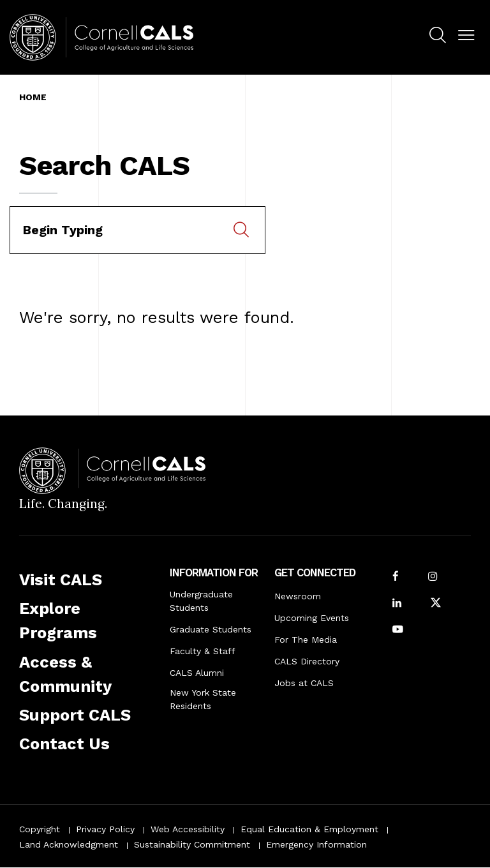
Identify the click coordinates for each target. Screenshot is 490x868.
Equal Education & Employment (309, 829)
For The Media (306, 640)
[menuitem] (437, 37)
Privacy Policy (105, 829)
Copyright (40, 829)
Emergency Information (316, 844)
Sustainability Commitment (192, 844)
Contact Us (64, 744)
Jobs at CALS (304, 683)
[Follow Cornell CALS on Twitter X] (436, 604)
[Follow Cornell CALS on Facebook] (396, 577)
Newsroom (298, 596)
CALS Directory (307, 661)
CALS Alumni (197, 673)
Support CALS (75, 715)
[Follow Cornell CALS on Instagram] (433, 577)
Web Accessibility (188, 829)
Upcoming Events (312, 618)
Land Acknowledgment (69, 844)
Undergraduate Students (201, 601)
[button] (466, 35)
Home (33, 97)
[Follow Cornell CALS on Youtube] (398, 630)
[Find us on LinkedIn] (397, 604)
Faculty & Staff (203, 651)
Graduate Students (211, 629)
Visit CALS (61, 580)
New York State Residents (203, 699)
